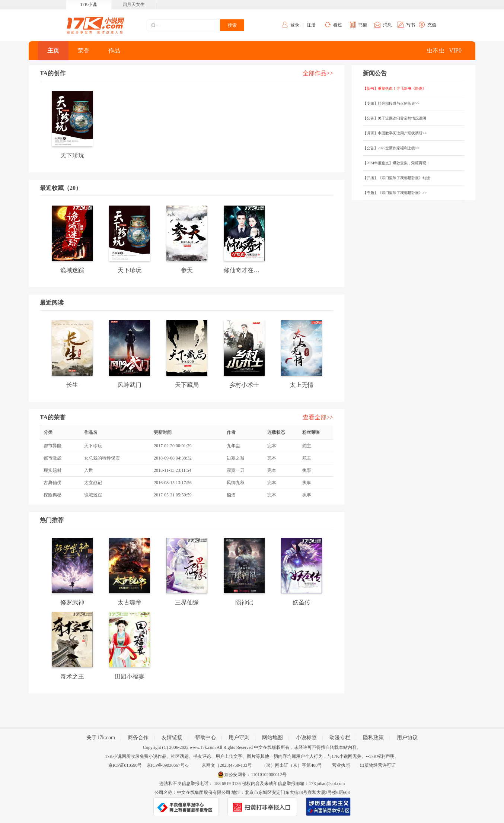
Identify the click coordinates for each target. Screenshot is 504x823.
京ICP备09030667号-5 (168, 765)
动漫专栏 (340, 738)
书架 (363, 25)
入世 (89, 470)
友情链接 (172, 738)
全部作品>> (318, 73)
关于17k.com (101, 738)
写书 (411, 25)
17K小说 (88, 4)
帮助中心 (205, 738)
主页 (53, 50)
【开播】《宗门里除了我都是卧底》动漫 (396, 178)
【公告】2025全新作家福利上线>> (391, 148)
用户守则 (239, 738)
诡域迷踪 (93, 495)
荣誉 (84, 50)
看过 (338, 25)
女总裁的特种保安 (102, 458)
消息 (387, 25)
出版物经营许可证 (378, 765)
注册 (311, 25)
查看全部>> (318, 417)
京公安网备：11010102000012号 (255, 775)
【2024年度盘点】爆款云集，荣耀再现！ (396, 163)
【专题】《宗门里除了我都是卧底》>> (395, 193)
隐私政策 (373, 738)
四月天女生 (134, 4)
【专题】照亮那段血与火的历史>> (391, 103)
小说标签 (306, 738)
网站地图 (272, 738)
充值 (432, 25)
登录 (295, 25)
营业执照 (341, 765)
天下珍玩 (93, 446)
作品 (114, 50)
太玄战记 (93, 483)
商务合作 (138, 738)
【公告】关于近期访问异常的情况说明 (395, 118)
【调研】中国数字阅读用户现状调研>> (395, 133)
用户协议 (407, 738)
